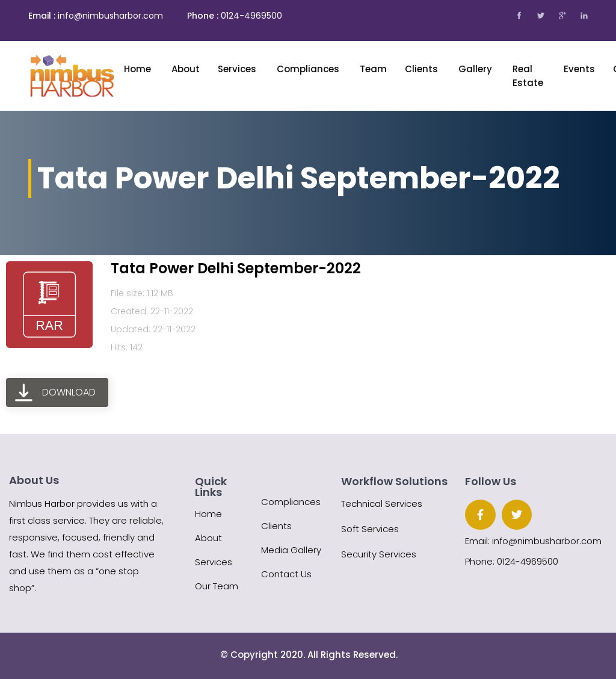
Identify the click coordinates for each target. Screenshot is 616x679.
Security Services (379, 554)
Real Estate (529, 76)
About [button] (186, 69)
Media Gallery (291, 550)
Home (139, 69)
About (208, 538)
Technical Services (382, 504)
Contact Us (286, 574)
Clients (423, 69)
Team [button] (373, 69)
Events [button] (579, 69)
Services (238, 69)
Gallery (476, 69)
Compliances (309, 69)
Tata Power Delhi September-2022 (236, 268)
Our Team (217, 586)
